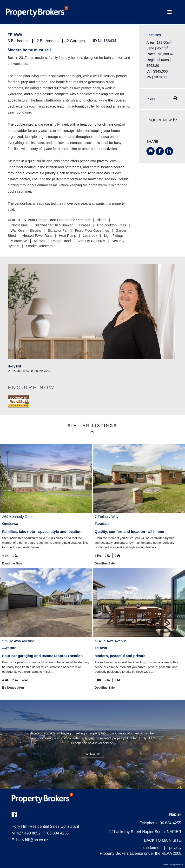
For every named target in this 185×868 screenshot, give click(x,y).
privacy (175, 848)
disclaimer (152, 848)
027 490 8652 (26, 833)
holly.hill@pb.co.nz (32, 840)
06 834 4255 (56, 833)
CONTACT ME (93, 754)
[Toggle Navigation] (170, 12)
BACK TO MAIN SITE (163, 840)
